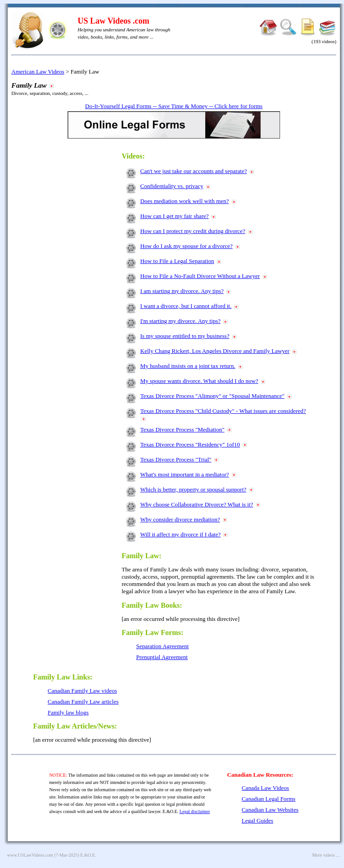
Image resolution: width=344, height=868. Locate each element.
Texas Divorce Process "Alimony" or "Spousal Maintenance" (212, 396)
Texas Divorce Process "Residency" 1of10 (190, 444)
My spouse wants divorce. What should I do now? (199, 381)
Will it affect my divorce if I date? (180, 534)
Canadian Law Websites (270, 810)
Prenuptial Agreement (162, 657)
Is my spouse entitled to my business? (185, 336)
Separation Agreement (162, 646)
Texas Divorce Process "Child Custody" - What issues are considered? (223, 411)
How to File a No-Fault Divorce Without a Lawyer (200, 276)
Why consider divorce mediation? (180, 519)
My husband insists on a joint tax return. (188, 366)
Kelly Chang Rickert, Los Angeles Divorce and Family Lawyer (215, 351)
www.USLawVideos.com (30, 855)
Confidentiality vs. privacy (172, 186)
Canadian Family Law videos (82, 691)
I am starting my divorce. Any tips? (182, 291)
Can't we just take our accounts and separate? (194, 171)
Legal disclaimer (195, 811)
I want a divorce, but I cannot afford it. (186, 306)
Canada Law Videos (265, 788)
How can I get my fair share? (174, 216)
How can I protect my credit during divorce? (193, 231)
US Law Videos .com (113, 21)
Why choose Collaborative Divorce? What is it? (197, 504)
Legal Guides (257, 821)
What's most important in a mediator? (185, 474)
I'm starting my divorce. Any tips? (180, 321)
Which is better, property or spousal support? (193, 489)
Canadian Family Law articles (83, 702)
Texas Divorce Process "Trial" (176, 459)
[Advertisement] (74, 283)
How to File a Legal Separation (177, 261)
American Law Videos (38, 72)
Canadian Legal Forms (268, 799)
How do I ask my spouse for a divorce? (187, 246)
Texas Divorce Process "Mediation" (182, 429)
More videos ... (326, 855)
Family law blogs (68, 712)
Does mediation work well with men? (184, 201)
